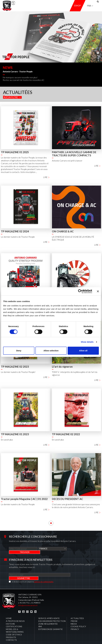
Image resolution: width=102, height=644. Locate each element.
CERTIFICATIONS (14, 620)
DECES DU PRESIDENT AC (67, 499)
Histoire (10, 617)
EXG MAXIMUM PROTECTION (52, 614)
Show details (87, 342)
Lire (46, 177)
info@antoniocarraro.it (28, 598)
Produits (11, 630)
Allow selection (51, 351)
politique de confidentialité (44, 575)
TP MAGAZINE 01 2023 (15, 434)
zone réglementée (48, 617)
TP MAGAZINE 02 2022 (66, 434)
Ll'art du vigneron (62, 367)
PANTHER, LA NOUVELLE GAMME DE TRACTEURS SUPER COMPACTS (74, 154)
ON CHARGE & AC (63, 231)
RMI (40, 620)
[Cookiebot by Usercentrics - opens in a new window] (80, 291)
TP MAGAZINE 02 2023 (15, 367)
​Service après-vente (49, 611)
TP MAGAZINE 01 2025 (15, 152)
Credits (96, 638)
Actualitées (77, 611)
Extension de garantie (51, 622)
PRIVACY (75, 622)
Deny (19, 351)
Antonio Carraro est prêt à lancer (67, 161)
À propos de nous (15, 614)
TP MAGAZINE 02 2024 (15, 231)
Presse (74, 614)
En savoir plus (7, 440)
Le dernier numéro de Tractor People (18, 237)
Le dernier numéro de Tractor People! (18, 372)
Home (9, 611)
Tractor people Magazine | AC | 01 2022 (24, 499)
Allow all (83, 351)
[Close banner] (98, 291)
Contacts (11, 633)
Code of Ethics (14, 628)
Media (74, 617)
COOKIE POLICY (78, 620)
